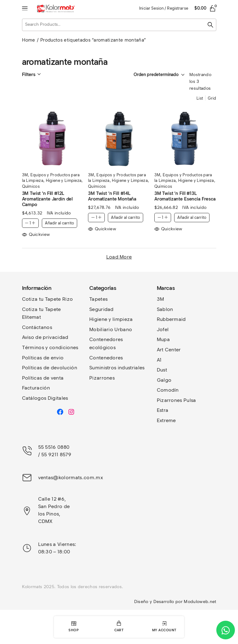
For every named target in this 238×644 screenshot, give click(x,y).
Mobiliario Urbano (111, 329)
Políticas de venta (43, 378)
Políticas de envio (43, 358)
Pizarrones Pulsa (176, 400)
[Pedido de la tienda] (153, 75)
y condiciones (62, 347)
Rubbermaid (171, 319)
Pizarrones (102, 378)
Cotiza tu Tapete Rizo (48, 299)
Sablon (165, 309)
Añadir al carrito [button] (59, 223)
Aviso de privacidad (45, 337)
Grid (212, 98)
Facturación (36, 388)
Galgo (164, 380)
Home (29, 40)
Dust (162, 370)
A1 (159, 360)
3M (25, 175)
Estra (163, 410)
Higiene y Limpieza (64, 180)
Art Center (169, 350)
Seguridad (101, 309)
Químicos (31, 186)
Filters (29, 74)
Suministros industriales (117, 368)
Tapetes (98, 299)
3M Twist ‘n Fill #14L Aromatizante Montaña (112, 196)
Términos (34, 347)
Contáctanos (37, 327)
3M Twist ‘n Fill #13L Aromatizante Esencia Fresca (185, 196)
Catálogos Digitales (45, 398)
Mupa (163, 339)
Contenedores (106, 358)
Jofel (163, 329)
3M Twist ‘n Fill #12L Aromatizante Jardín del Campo (48, 199)
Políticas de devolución (50, 368)
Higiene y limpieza (111, 319)
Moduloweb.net (200, 602)
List (200, 98)
